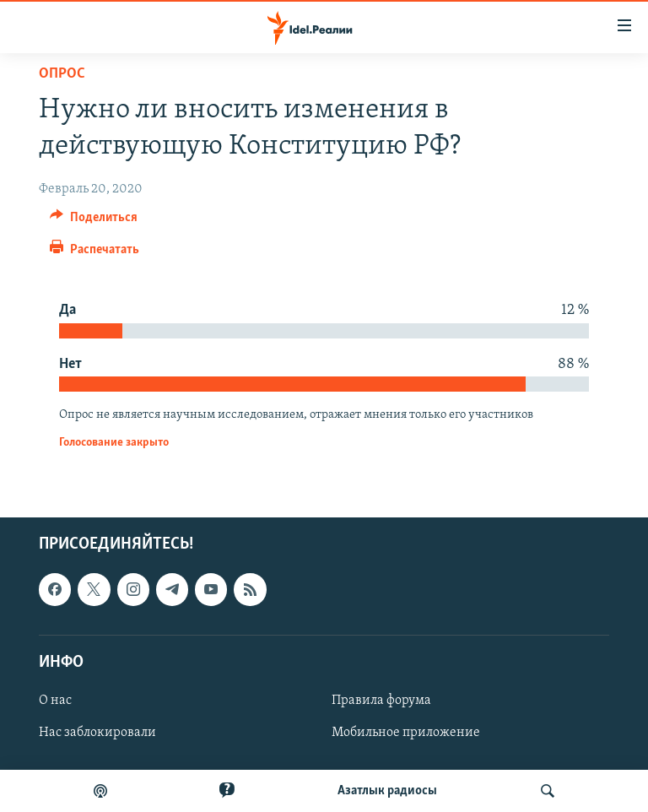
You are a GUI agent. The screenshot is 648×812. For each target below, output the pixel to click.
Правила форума (381, 701)
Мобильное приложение (406, 733)
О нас (55, 701)
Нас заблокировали (97, 733)
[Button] (94, 221)
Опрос (62, 74)
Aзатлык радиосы (387, 791)
